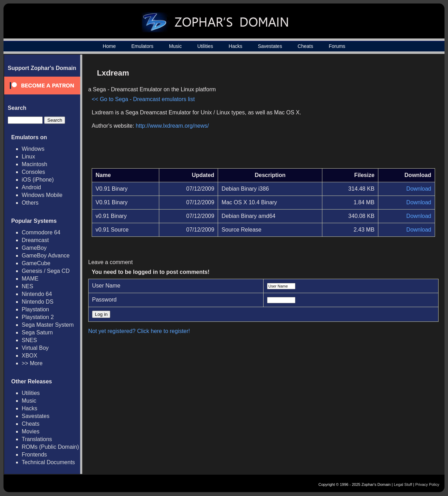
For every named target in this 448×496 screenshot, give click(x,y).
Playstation (35, 309)
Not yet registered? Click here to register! (139, 331)
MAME (30, 279)
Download (419, 189)
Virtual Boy (35, 348)
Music (176, 46)
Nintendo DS (38, 302)
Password (104, 300)
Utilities (205, 46)
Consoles (33, 172)
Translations (37, 439)
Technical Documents (48, 462)
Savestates (270, 46)
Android (31, 187)
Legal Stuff (403, 484)
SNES (29, 340)
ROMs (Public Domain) (50, 447)
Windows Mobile (42, 195)
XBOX (29, 356)
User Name (106, 286)
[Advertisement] (376, 114)
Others (30, 203)
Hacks (235, 46)
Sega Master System (48, 325)
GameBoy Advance (46, 256)
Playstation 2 (38, 317)
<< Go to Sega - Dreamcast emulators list (143, 99)
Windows (33, 149)
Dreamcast (35, 240)
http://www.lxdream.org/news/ (172, 126)
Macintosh (34, 164)
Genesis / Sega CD (46, 271)
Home (109, 46)
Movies (31, 431)
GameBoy (34, 248)
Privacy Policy (427, 484)
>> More (32, 363)
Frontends (34, 455)
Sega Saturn (37, 332)
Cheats (305, 46)
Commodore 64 (41, 232)
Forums (337, 46)
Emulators (142, 46)
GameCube (36, 263)
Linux (28, 157)
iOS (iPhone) (38, 180)
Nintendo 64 (37, 294)
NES (27, 286)
